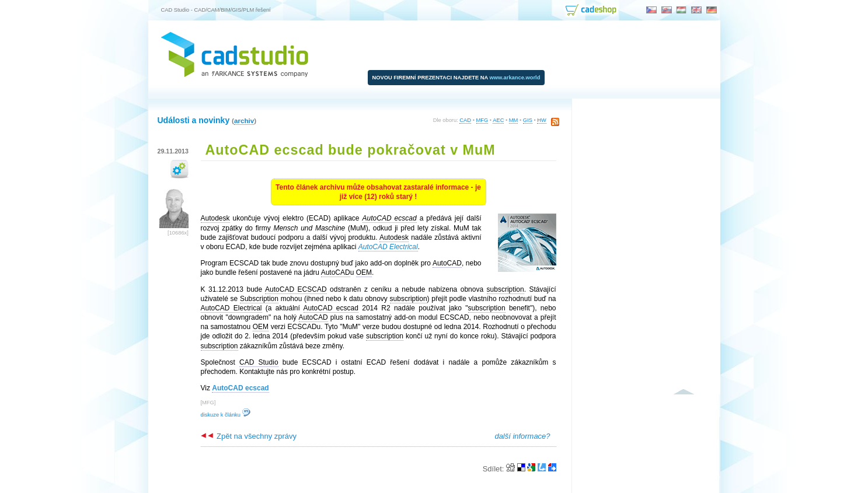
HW (542, 120)
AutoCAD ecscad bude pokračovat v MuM (351, 150)
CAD (465, 120)
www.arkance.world (515, 78)
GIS (528, 120)
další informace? (522, 436)
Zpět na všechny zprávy (249, 436)
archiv (244, 120)
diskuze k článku (226, 415)
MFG (482, 120)
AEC (498, 120)
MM (514, 120)
